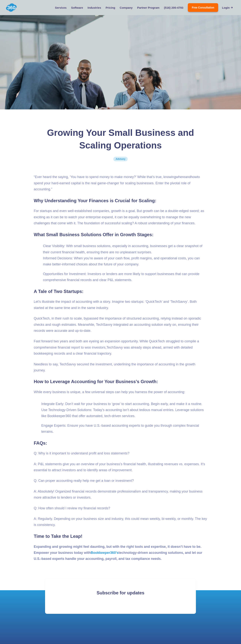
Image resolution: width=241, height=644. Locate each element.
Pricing (110, 8)
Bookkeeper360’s (105, 553)
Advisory (120, 159)
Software (77, 8)
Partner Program (148, 8)
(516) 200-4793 (174, 8)
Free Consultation (203, 8)
